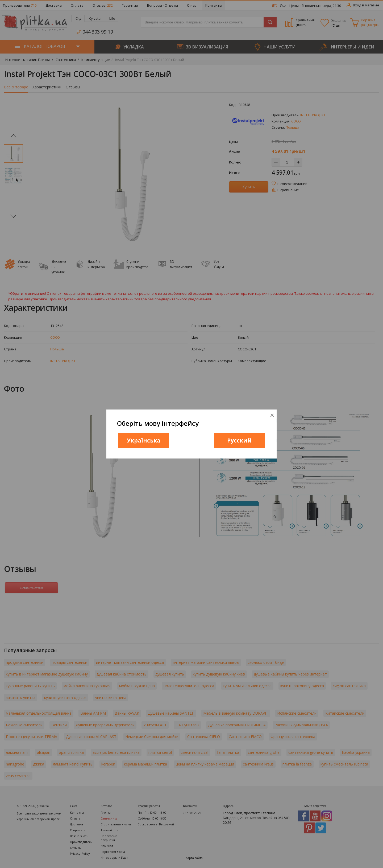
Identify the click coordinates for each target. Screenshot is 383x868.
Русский (239, 440)
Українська (144, 440)
